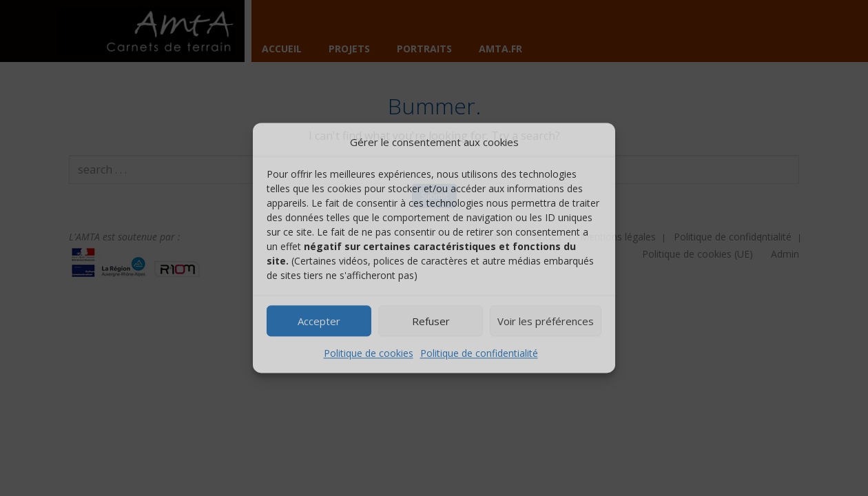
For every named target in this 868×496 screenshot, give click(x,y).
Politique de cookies (369, 354)
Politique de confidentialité (479, 354)
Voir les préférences (546, 321)
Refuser (431, 321)
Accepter (319, 321)
